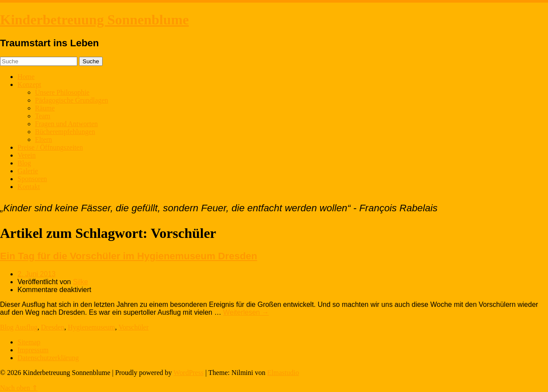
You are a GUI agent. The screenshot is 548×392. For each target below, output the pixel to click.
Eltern (43, 139)
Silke (81, 282)
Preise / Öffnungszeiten (50, 147)
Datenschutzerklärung (48, 358)
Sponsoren (32, 179)
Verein (27, 155)
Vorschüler (133, 327)
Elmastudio (283, 373)
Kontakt (29, 187)
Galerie (28, 171)
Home (26, 77)
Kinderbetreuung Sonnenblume (94, 20)
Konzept (29, 84)
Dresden (53, 327)
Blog (24, 163)
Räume (45, 108)
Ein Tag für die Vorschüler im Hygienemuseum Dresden (129, 256)
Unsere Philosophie (62, 92)
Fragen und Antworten (66, 124)
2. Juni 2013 (36, 274)
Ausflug (26, 327)
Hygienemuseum (91, 327)
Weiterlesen (246, 312)
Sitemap (29, 342)
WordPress (188, 373)
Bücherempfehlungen (65, 132)
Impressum (33, 350)
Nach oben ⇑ (19, 388)
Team (43, 116)
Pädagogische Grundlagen (72, 100)
